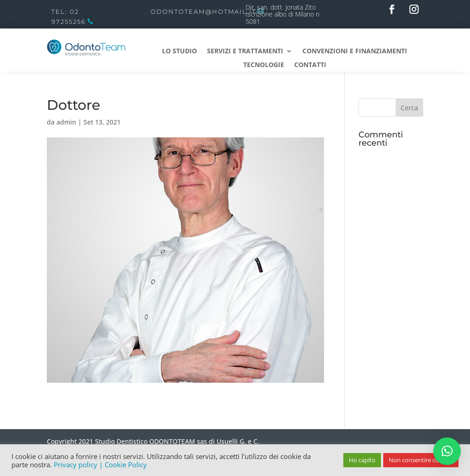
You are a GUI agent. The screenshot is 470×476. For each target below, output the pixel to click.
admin (66, 122)
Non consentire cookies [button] (421, 460)
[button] (447, 451)
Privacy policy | (79, 465)
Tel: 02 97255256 (69, 17)
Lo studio (179, 51)
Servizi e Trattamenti (245, 51)
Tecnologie (264, 65)
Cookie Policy (126, 465)
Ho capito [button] (362, 460)
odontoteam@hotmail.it (203, 11)
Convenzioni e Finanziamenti (355, 51)
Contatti (310, 65)
